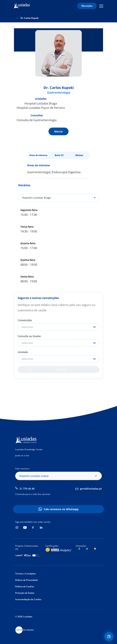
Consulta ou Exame (29, 336)
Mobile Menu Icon (101, 6)
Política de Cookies (25, 586)
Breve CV (59, 155)
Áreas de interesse (38, 155)
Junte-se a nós (22, 455)
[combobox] (58, 327)
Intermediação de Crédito (28, 599)
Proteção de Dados (25, 593)
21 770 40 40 (27, 489)
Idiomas (79, 155)
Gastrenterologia (59, 93)
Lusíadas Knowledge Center (29, 449)
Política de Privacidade (26, 580)
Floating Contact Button (109, 637)
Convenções (25, 320)
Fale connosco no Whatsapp (61, 509)
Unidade (23, 352)
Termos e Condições (25, 574)
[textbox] (58, 327)
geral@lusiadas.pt (91, 489)
